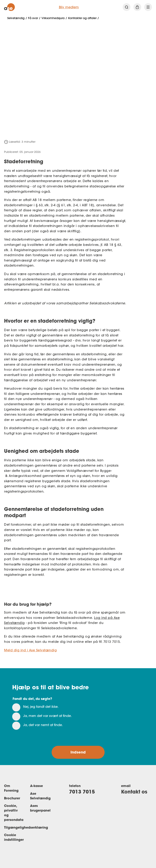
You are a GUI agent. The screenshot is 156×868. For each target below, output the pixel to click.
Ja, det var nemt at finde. (43, 725)
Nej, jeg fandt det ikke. (41, 707)
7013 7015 (82, 792)
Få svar (33, 18)
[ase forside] (9, 7)
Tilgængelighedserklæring (26, 827)
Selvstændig (16, 18)
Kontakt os (134, 792)
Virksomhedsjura (53, 18)
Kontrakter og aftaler (82, 18)
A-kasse (36, 786)
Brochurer (12, 798)
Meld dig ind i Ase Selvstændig (30, 650)
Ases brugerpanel (40, 808)
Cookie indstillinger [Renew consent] (14, 837)
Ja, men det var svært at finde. (47, 716)
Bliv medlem (69, 7)
